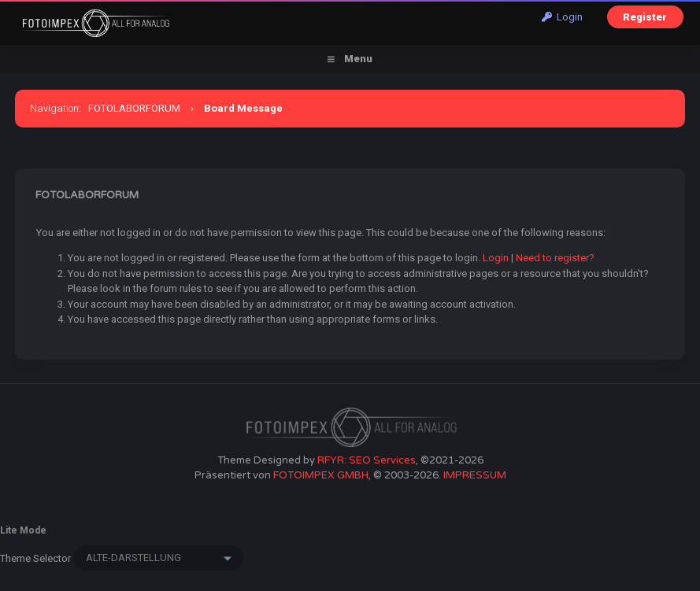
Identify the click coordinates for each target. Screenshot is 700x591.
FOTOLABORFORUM (134, 108)
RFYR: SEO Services (367, 460)
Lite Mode (23, 530)
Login (562, 17)
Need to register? (555, 258)
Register (645, 17)
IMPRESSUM (475, 475)
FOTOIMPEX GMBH (321, 475)
